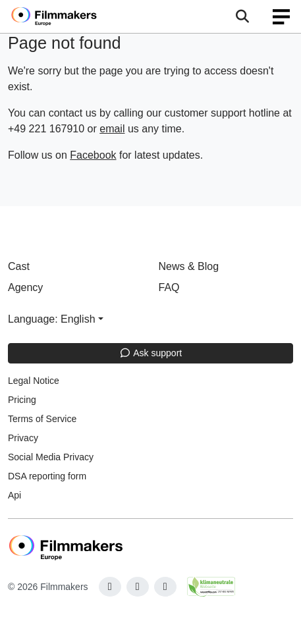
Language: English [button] (52, 319)
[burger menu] (281, 17)
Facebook (93, 155)
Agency (25, 287)
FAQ (169, 287)
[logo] (70, 16)
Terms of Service (42, 419)
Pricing (22, 400)
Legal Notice (34, 381)
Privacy (23, 438)
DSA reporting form (47, 476)
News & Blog (189, 266)
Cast (19, 266)
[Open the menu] (242, 16)
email (112, 129)
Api (14, 495)
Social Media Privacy (51, 457)
